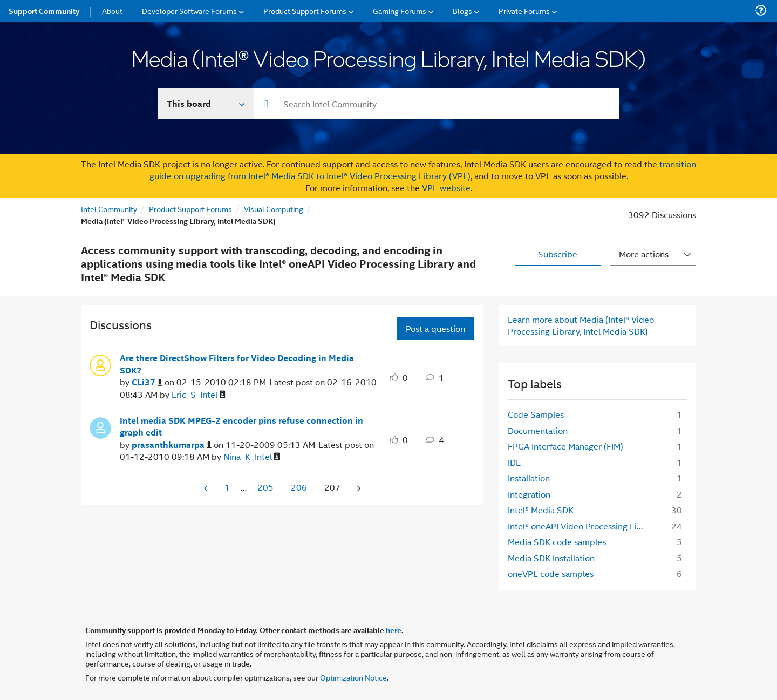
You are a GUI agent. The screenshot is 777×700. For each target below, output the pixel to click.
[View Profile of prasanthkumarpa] (172, 445)
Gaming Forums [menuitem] (400, 11)
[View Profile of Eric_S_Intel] (199, 395)
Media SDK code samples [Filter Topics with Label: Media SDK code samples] (557, 542)
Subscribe (558, 254)
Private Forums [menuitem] (524, 11)
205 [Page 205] (265, 487)
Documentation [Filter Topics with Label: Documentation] (538, 430)
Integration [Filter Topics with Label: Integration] (529, 494)
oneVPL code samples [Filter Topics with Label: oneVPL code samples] (551, 573)
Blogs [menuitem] (462, 11)
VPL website (446, 188)
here (394, 630)
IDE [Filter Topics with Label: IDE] (514, 462)
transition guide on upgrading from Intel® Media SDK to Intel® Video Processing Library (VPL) (423, 170)
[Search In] (206, 104)
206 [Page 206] (299, 487)
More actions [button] (644, 254)
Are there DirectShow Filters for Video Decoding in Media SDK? (237, 364)
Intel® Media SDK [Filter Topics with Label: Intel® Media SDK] (541, 510)
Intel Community (109, 209)
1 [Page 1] (227, 487)
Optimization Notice (353, 677)
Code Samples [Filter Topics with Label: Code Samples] (536, 414)
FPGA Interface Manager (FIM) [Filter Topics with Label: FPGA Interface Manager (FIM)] (565, 446)
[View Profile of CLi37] (147, 382)
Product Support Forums (190, 209)
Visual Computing (274, 209)
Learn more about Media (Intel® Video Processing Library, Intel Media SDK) (581, 325)
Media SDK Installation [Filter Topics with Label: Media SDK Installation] (551, 558)
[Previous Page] (207, 488)
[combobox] (437, 104)
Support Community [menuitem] (44, 11)
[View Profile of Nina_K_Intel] (252, 457)
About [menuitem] (112, 11)
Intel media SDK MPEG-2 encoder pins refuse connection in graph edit (241, 427)
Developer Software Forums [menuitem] (189, 11)
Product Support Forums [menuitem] (305, 11)
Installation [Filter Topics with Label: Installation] (529, 478)
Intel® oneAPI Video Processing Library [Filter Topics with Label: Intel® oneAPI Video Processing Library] (581, 526)
